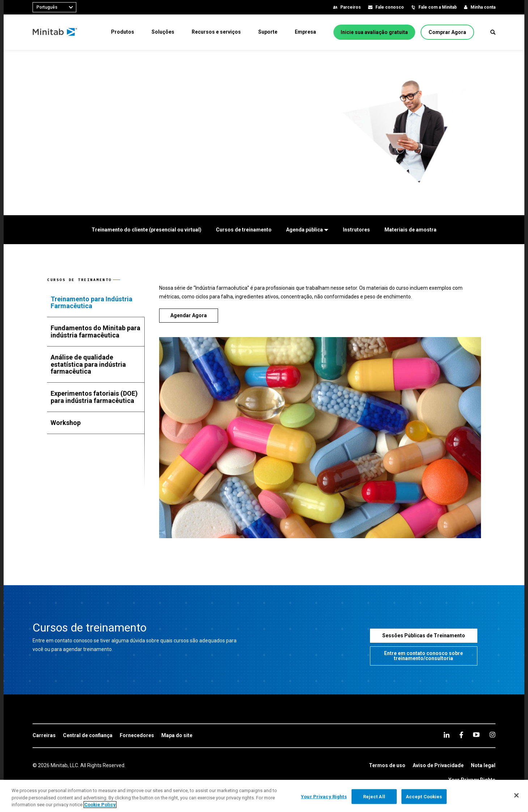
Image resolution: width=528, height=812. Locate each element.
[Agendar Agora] (189, 316)
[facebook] (461, 735)
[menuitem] (123, 32)
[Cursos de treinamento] (244, 230)
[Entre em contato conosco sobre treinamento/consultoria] (424, 656)
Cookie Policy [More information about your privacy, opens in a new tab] (100, 805)
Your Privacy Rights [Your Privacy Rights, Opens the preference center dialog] (324, 796)
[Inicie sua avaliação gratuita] (374, 32)
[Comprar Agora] (447, 32)
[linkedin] (447, 735)
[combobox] (54, 7)
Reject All (374, 796)
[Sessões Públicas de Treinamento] (424, 636)
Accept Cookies (424, 796)
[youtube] (476, 735)
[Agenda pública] (307, 230)
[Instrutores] (356, 230)
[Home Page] (55, 32)
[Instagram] (492, 735)
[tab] (96, 303)
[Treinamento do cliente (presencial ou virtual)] (146, 230)
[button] (493, 32)
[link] (44, 736)
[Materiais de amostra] (410, 230)
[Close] (516, 795)
